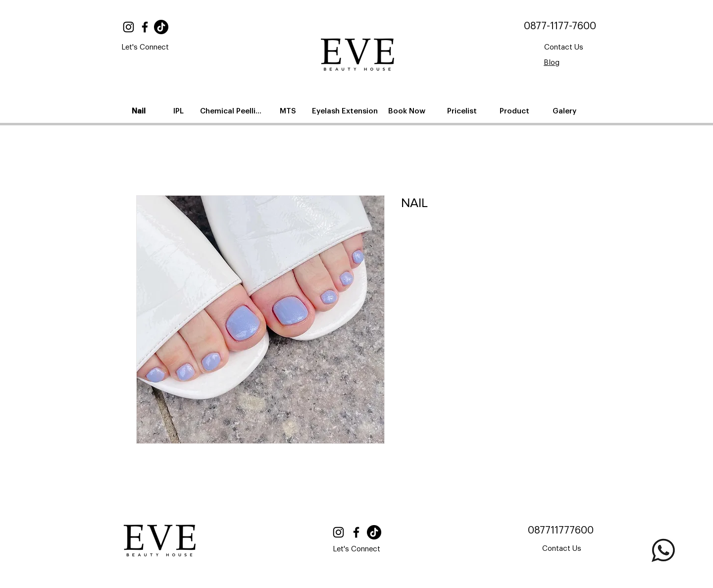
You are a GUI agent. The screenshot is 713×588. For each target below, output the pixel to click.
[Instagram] (128, 27)
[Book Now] (407, 111)
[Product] (515, 111)
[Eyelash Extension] (346, 111)
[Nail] (140, 111)
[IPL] (179, 111)
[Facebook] (145, 27)
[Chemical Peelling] (233, 111)
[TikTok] (161, 27)
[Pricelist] (463, 111)
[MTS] (289, 111)
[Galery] (565, 111)
